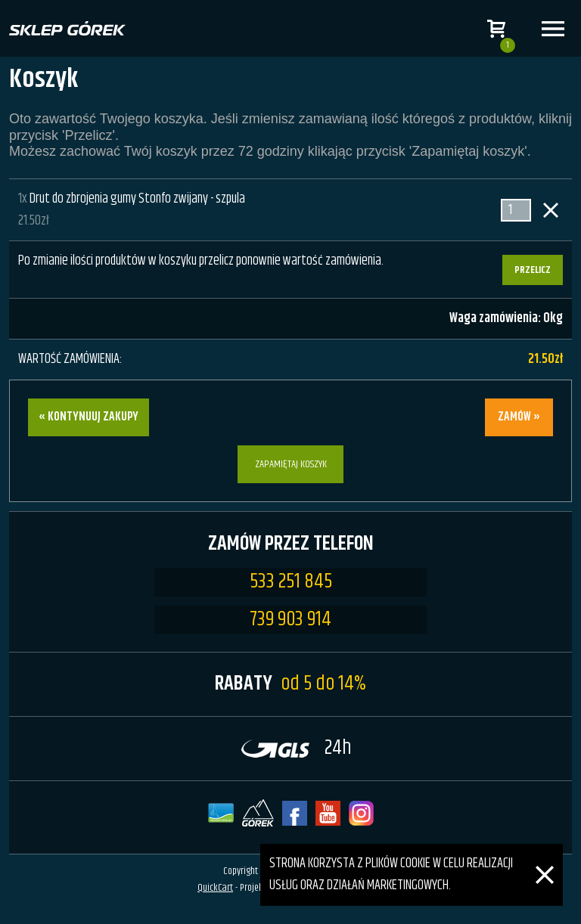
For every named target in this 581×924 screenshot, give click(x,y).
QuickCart (215, 888)
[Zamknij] (545, 854)
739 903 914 (290, 620)
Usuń (551, 210)
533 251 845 (291, 582)
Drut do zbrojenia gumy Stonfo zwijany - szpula (137, 199)
